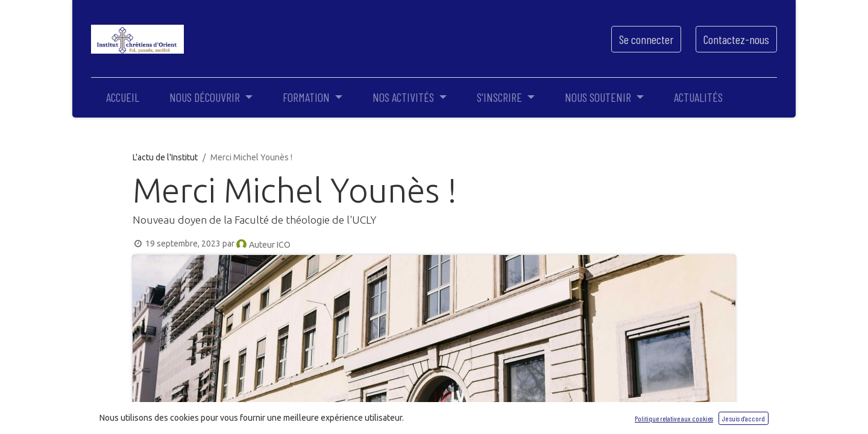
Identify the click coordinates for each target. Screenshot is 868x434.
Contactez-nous (736, 39)
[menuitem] (123, 97)
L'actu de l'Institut (165, 157)
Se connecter (646, 39)
